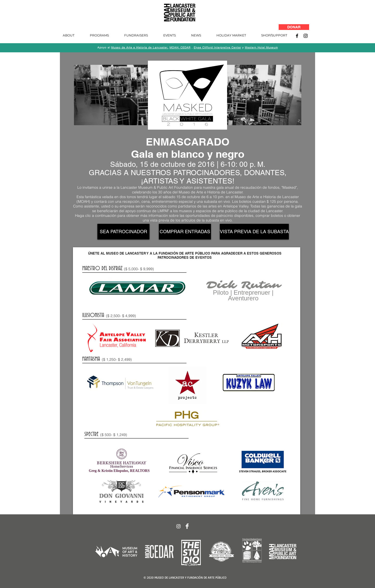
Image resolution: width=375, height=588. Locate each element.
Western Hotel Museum (261, 48)
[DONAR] (294, 27)
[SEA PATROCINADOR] (123, 232)
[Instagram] (306, 36)
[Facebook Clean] (187, 526)
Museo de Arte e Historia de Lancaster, (140, 48)
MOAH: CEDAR (180, 48)
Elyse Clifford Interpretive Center (217, 48)
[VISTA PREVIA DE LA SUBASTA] (254, 232)
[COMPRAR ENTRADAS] (185, 232)
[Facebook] (297, 36)
